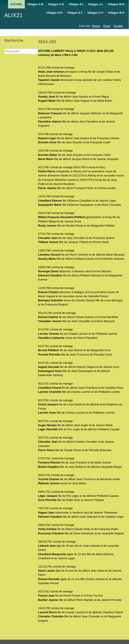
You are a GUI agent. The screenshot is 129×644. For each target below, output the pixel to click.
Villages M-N (116, 4)
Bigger (96, 26)
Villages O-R (54, 13)
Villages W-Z (116, 13)
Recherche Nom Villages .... (4, 49)
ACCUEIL (16, 4)
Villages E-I (76, 4)
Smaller (118, 26)
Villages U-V (95, 13)
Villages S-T (75, 13)
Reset (107, 26)
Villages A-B (35, 4)
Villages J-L (96, 4)
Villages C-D (56, 4)
